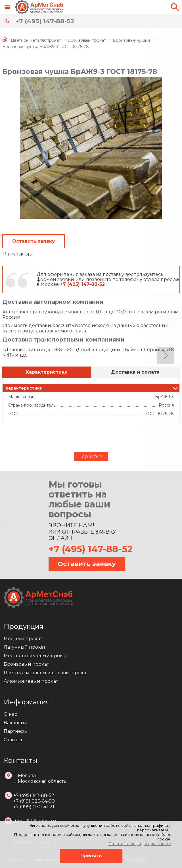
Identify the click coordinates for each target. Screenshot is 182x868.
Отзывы (13, 740)
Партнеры (16, 731)
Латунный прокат (25, 647)
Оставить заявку (34, 241)
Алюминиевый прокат (31, 681)
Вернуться (91, 456)
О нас (10, 714)
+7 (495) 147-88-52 (45, 21)
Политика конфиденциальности (140, 844)
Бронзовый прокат (26, 664)
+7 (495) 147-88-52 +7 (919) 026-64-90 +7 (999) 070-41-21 (34, 801)
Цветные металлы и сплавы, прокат (46, 673)
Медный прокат (23, 639)
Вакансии (16, 723)
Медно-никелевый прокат (35, 656)
